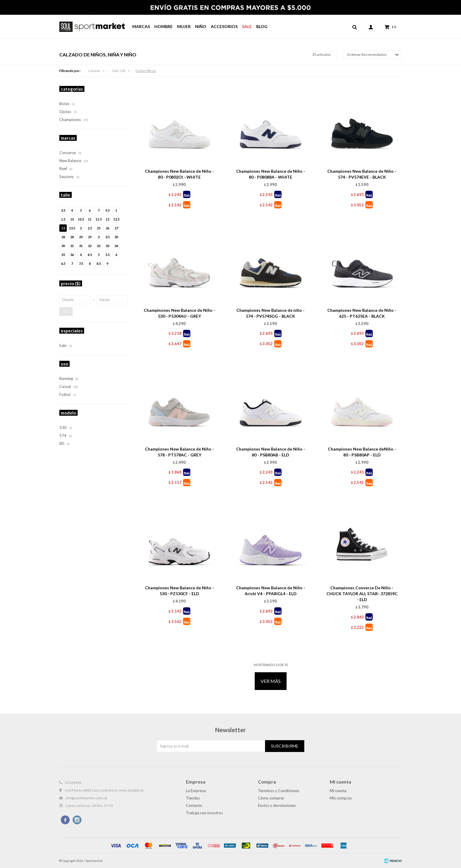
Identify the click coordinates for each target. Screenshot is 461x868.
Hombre (164, 26)
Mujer (184, 26)
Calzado (94, 71)
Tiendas (193, 798)
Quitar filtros (146, 71)
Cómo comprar (271, 798)
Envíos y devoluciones (277, 805)
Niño (201, 26)
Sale (247, 26)
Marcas (141, 26)
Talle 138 (118, 71)
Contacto (194, 805)
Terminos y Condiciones (279, 791)
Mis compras (341, 798)
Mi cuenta (338, 791)
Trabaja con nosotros (204, 813)
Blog (262, 26)
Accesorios (224, 26)
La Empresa (196, 791)
